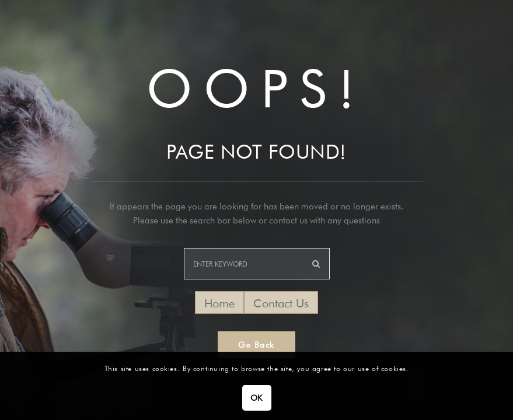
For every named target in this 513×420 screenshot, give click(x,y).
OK (256, 398)
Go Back (256, 345)
